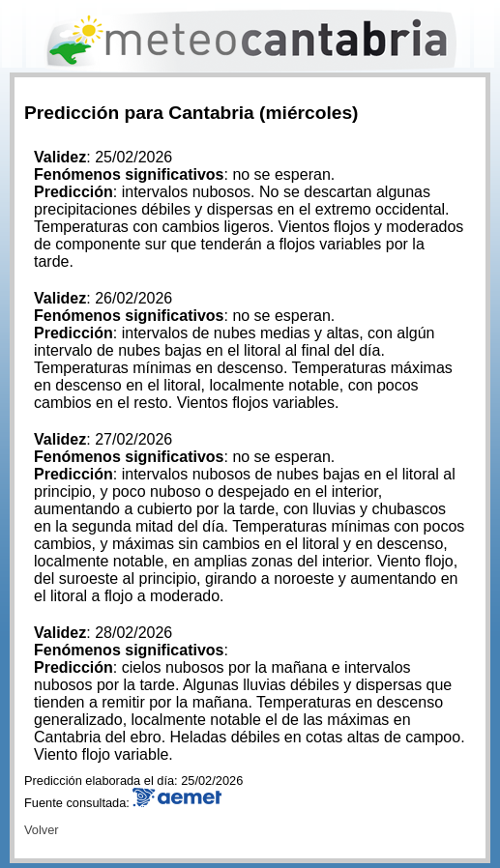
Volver (42, 830)
